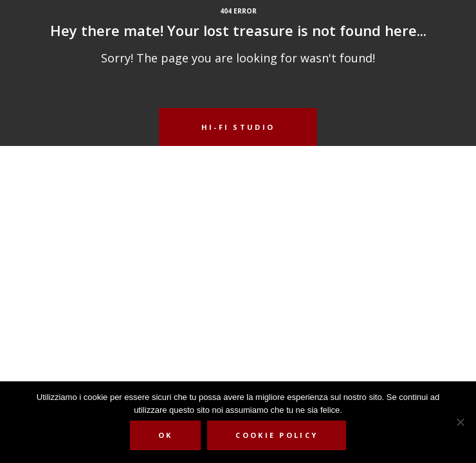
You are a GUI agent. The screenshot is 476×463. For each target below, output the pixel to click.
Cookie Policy (277, 435)
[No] (460, 422)
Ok (166, 435)
